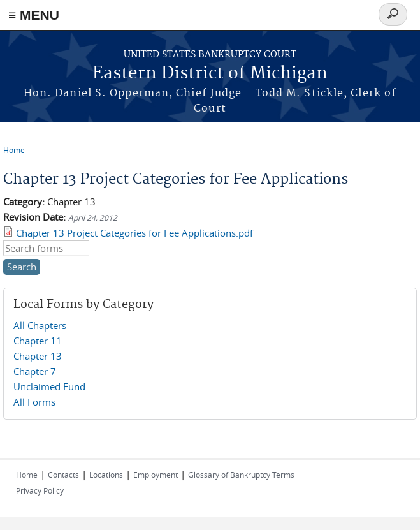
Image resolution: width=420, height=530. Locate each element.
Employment (156, 475)
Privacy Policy (40, 490)
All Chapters (40, 325)
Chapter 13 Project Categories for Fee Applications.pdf (134, 233)
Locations (106, 475)
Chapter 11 (38, 341)
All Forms (34, 402)
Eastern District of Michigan (210, 74)
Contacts (63, 475)
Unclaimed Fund (49, 386)
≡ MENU (34, 15)
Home (14, 150)
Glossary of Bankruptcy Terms (241, 475)
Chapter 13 (38, 356)
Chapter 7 (35, 371)
